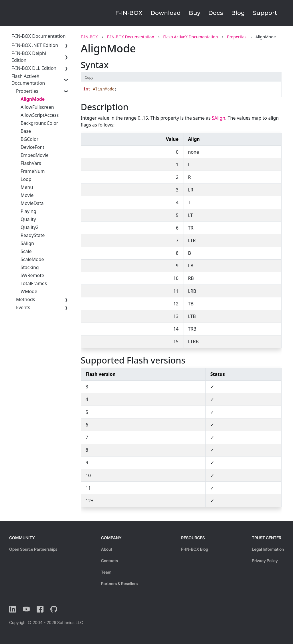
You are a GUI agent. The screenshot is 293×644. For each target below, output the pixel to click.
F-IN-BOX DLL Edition (34, 68)
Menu (27, 187)
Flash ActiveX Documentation (190, 37)
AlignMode (33, 99)
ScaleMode (32, 259)
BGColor (29, 139)
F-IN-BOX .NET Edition (35, 45)
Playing (28, 211)
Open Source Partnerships (33, 549)
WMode (29, 291)
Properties (237, 37)
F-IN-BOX (129, 13)
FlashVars (31, 163)
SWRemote (32, 275)
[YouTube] (26, 609)
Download (166, 13)
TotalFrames (34, 283)
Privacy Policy (265, 561)
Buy (195, 13)
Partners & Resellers (119, 583)
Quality (28, 219)
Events (23, 307)
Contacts (109, 561)
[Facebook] (40, 609)
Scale (26, 251)
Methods (25, 299)
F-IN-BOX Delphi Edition (29, 57)
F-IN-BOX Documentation (130, 37)
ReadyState (33, 235)
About (107, 549)
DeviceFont (32, 147)
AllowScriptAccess (40, 115)
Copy (89, 77)
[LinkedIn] (13, 609)
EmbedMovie (35, 155)
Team (106, 572)
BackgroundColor (39, 123)
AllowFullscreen (37, 107)
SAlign (27, 243)
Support (265, 13)
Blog (238, 13)
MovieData (32, 203)
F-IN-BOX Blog (195, 549)
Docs (216, 13)
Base (26, 131)
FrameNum (33, 171)
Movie (27, 195)
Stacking (30, 267)
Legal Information (268, 549)
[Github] (54, 609)
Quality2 (30, 227)
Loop (26, 179)
